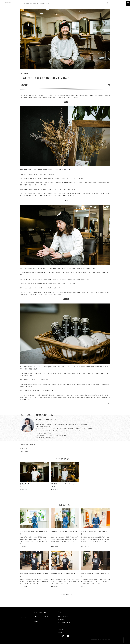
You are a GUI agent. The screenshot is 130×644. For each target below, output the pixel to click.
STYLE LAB (8, 3)
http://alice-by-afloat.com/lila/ (45, 437)
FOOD (36, 619)
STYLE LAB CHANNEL (64, 623)
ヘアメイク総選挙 (63, 616)
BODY (46, 619)
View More (66, 594)
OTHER (36, 622)
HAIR (36, 616)
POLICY (60, 632)
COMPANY (61, 629)
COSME (47, 616)
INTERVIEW (61, 619)
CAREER (60, 626)
